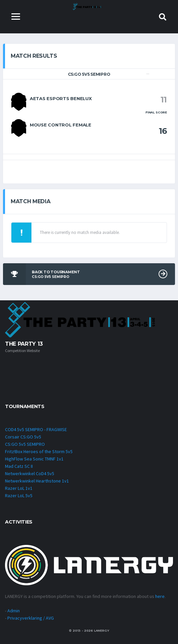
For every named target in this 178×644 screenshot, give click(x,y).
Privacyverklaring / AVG (31, 618)
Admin (14, 611)
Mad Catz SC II (19, 466)
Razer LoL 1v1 (19, 488)
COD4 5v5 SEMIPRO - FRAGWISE (36, 429)
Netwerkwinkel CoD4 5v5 (30, 473)
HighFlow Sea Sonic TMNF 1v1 (34, 459)
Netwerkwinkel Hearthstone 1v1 (37, 481)
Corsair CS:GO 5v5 (23, 437)
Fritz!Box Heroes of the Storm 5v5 (39, 451)
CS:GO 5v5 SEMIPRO (25, 444)
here (160, 596)
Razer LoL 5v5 (19, 496)
